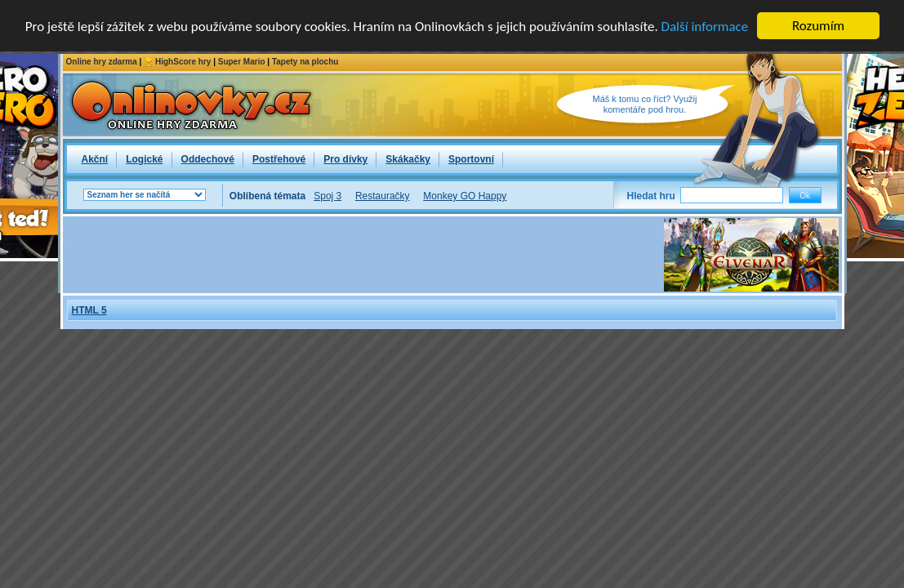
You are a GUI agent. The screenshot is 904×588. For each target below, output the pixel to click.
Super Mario (242, 62)
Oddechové (208, 159)
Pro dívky (345, 159)
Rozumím (818, 26)
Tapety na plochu (305, 62)
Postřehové (279, 159)
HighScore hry (183, 62)
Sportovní (471, 159)
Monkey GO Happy (465, 196)
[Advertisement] (363, 255)
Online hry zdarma (102, 62)
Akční (95, 159)
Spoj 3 (327, 196)
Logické (144, 159)
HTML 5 (89, 310)
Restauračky (383, 196)
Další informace (705, 26)
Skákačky (408, 159)
